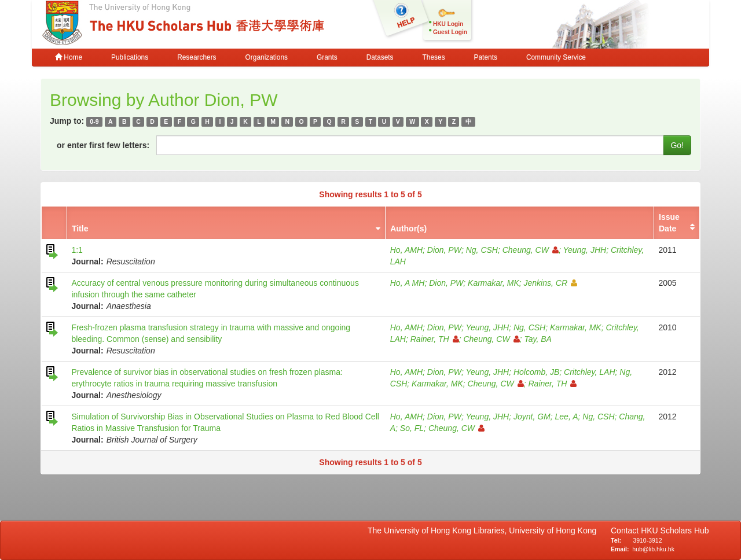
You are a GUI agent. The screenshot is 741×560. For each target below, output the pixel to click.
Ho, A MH (408, 283)
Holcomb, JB (536, 372)
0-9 (94, 121)
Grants (327, 57)
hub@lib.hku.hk (653, 549)
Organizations (267, 57)
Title (80, 229)
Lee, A (567, 417)
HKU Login (448, 24)
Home (69, 57)
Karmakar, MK (494, 283)
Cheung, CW (531, 250)
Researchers (197, 57)
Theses (434, 57)
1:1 (77, 250)
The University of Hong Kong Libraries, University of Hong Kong (484, 530)
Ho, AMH (406, 250)
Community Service (556, 57)
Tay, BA (538, 339)
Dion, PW (444, 250)
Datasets (380, 57)
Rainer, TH (435, 339)
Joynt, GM (532, 417)
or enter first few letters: (103, 145)
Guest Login (450, 32)
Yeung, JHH (584, 250)
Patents (486, 57)
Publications (130, 57)
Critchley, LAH (589, 372)
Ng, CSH (482, 250)
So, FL (412, 428)
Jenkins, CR (551, 283)
